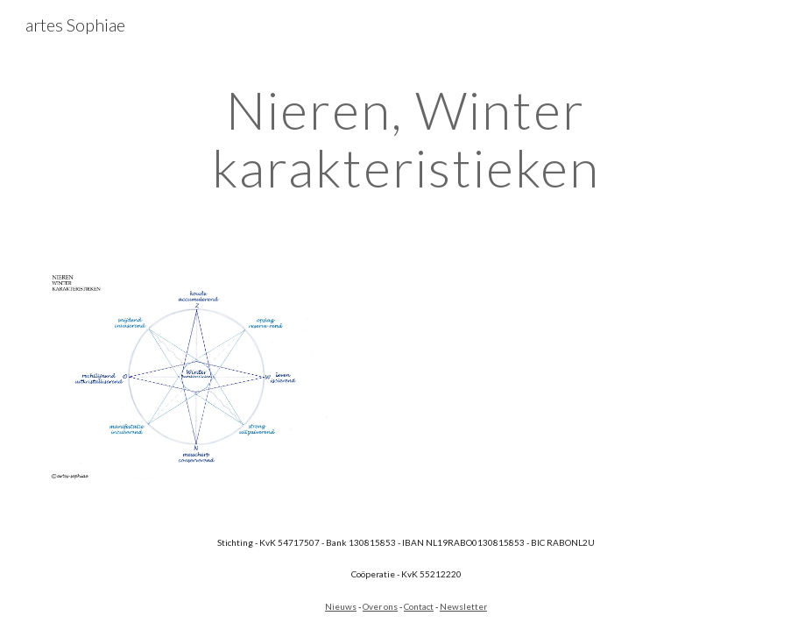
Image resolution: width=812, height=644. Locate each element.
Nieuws (341, 606)
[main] (406, 138)
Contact (419, 606)
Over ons (380, 606)
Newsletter (463, 606)
